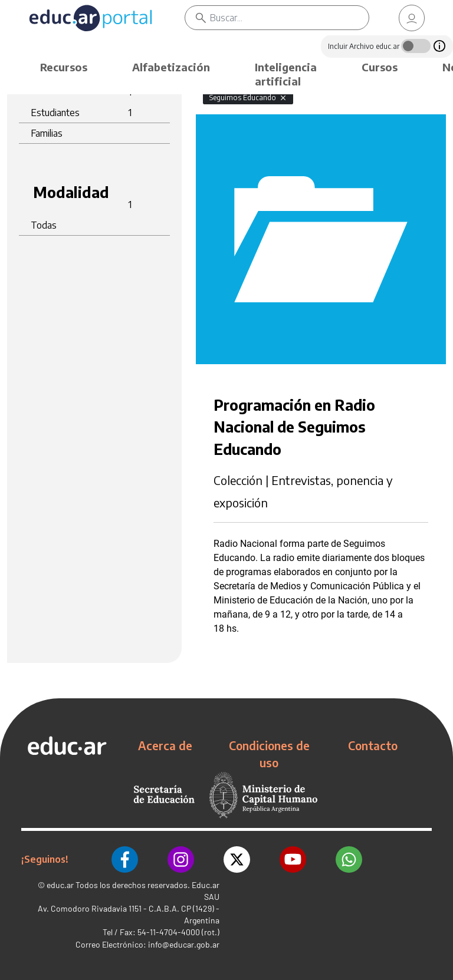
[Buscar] (289, 18)
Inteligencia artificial (286, 74)
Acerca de (165, 745)
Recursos (64, 67)
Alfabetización (171, 67)
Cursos (380, 67)
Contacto (373, 745)
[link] (412, 18)
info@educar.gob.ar (184, 944)
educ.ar (60, 885)
